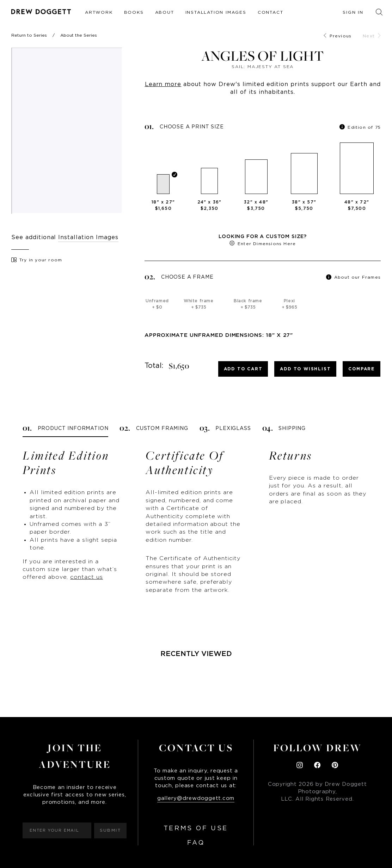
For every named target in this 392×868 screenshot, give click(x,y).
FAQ (196, 843)
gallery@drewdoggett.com (196, 798)
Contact (271, 12)
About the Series (79, 35)
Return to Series (29, 35)
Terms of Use (196, 828)
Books (134, 12)
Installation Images (216, 12)
